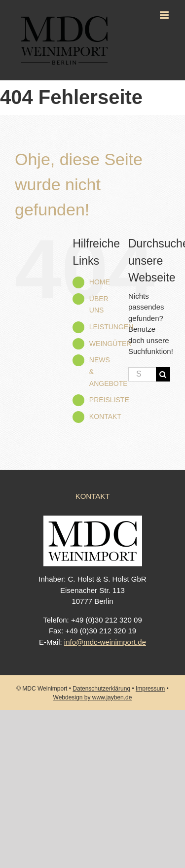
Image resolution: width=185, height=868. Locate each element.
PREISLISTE (109, 400)
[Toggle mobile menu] (165, 15)
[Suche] (163, 374)
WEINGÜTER (111, 344)
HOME (100, 282)
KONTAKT (105, 417)
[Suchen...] (142, 374)
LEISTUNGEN (111, 327)
